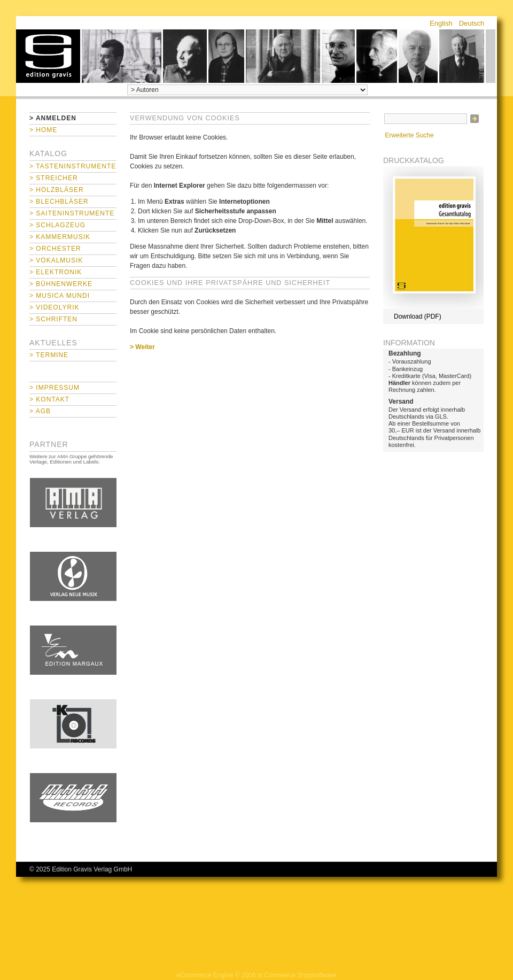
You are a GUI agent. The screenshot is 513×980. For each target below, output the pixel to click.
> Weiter (142, 347)
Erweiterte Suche (409, 135)
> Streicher (54, 178)
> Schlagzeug (57, 225)
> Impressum (55, 388)
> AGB (40, 411)
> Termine (49, 355)
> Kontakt (49, 399)
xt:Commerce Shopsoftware (297, 975)
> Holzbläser (57, 190)
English (441, 23)
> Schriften (53, 319)
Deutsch (472, 23)
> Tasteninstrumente (73, 166)
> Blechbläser (59, 202)
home (48, 56)
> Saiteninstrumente (72, 213)
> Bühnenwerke (61, 284)
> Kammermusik (60, 237)
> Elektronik (56, 272)
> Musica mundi (60, 296)
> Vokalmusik (56, 260)
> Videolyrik (54, 307)
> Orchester (55, 249)
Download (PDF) (418, 317)
